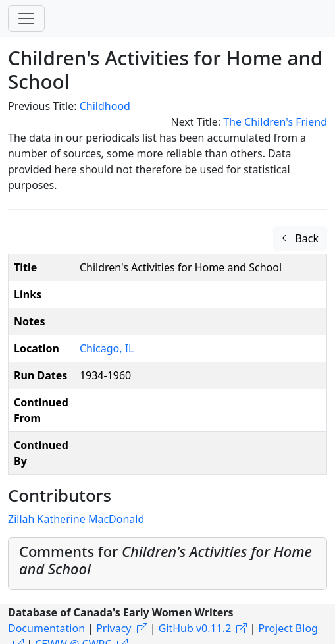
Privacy (114, 628)
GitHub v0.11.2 (195, 628)
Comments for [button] (166, 560)
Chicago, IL (107, 348)
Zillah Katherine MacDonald (76, 519)
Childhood (105, 106)
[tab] (167, 564)
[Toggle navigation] (26, 18)
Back (300, 238)
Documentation (46, 628)
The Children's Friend (275, 122)
